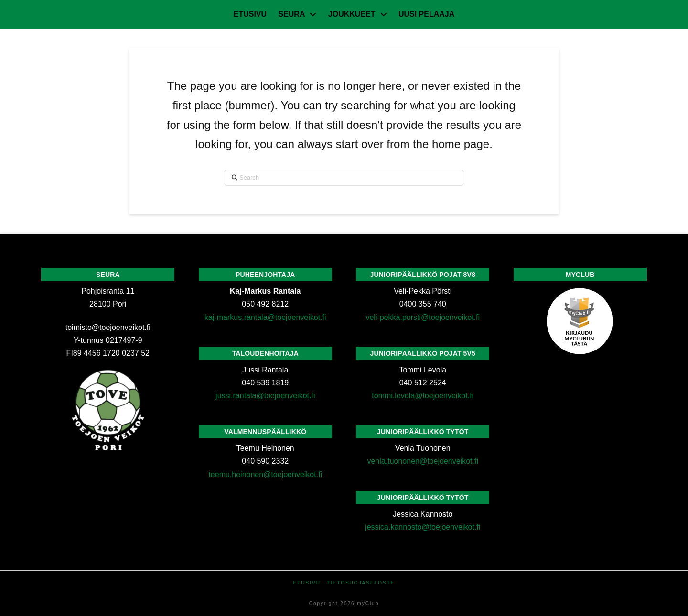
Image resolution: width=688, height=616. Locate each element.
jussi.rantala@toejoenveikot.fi (265, 396)
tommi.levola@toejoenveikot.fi (423, 396)
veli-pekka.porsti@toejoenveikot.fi (423, 317)
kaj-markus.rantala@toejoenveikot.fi (265, 317)
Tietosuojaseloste (361, 583)
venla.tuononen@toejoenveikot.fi (423, 461)
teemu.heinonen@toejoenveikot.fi (265, 474)
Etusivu (307, 583)
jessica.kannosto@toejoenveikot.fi (423, 527)
